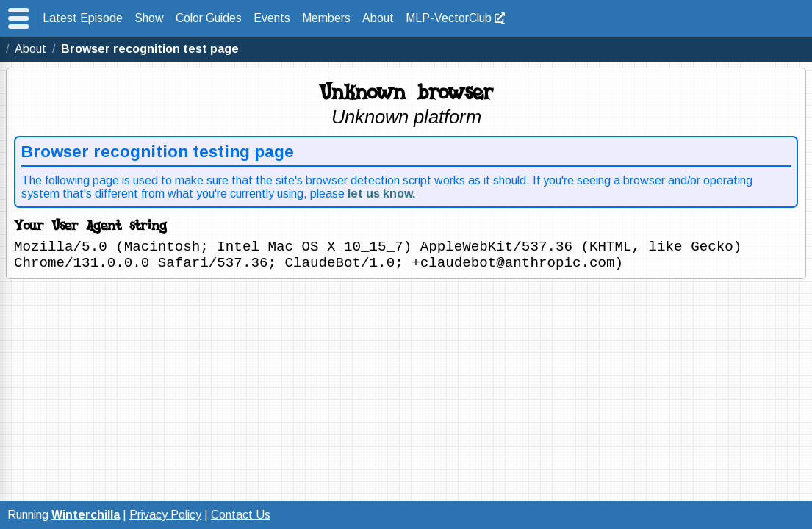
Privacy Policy (165, 515)
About (378, 18)
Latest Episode (83, 18)
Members (326, 18)
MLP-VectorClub (449, 18)
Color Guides (209, 18)
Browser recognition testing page (158, 152)
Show (149, 18)
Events (272, 18)
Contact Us (241, 515)
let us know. (381, 194)
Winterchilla (86, 515)
